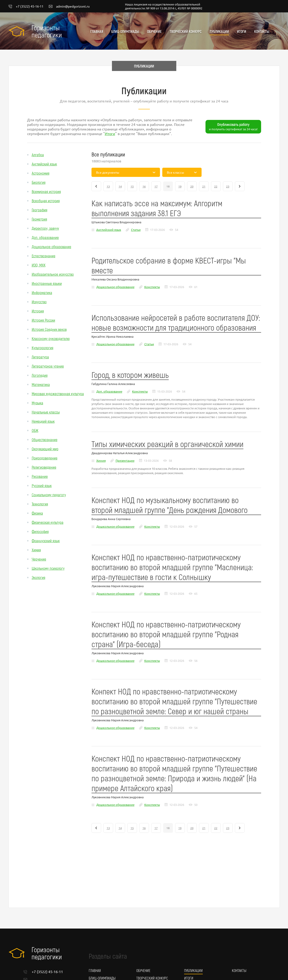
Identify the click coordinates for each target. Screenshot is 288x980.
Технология (40, 504)
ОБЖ (35, 430)
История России (43, 320)
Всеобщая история (46, 201)
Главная (97, 31)
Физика (37, 513)
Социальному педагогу (49, 495)
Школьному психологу (48, 568)
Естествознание (44, 256)
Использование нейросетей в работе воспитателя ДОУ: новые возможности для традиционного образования (176, 322)
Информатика (42, 292)
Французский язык (46, 541)
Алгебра (38, 155)
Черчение (39, 559)
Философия (40, 531)
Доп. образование (45, 237)
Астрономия (41, 173)
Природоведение (45, 458)
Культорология (43, 348)
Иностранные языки (47, 283)
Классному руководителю (51, 338)
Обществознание (45, 439)
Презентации (125, 460)
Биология (39, 182)
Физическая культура (48, 522)
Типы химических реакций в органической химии (167, 444)
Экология (38, 577)
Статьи (136, 230)
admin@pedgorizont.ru (69, 6)
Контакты (262, 31)
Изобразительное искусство (53, 274)
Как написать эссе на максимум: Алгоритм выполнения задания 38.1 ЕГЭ (157, 208)
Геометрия (39, 219)
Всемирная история (46, 191)
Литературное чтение (48, 366)
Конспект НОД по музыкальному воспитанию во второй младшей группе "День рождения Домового (170, 505)
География (40, 210)
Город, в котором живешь (130, 375)
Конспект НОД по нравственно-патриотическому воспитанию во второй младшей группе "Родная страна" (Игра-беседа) (166, 634)
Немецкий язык (43, 421)
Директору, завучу (45, 228)
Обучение (154, 31)
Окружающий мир (45, 449)
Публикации (219, 31)
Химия (36, 550)
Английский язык (44, 164)
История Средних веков (49, 329)
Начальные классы (46, 412)
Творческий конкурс (186, 31)
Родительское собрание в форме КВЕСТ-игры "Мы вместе (169, 265)
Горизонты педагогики (47, 31)
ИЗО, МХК (39, 265)
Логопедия (40, 375)
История (38, 311)
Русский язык (42, 485)
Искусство (39, 302)
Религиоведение (44, 467)
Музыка (37, 403)
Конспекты (152, 287)
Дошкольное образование (51, 246)
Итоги (242, 31)
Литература (40, 357)
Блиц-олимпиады (125, 31)
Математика (41, 384)
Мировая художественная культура (58, 394)
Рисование (40, 476)
